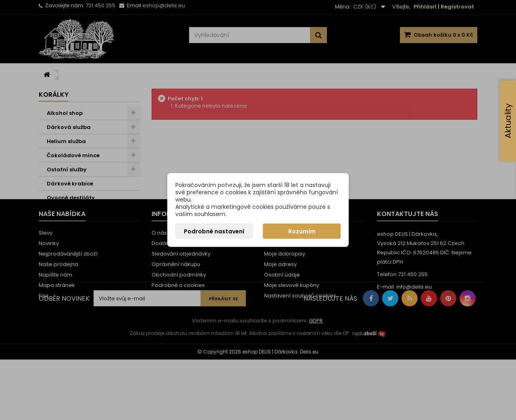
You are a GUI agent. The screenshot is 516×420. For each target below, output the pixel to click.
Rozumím (302, 231)
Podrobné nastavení (214, 231)
